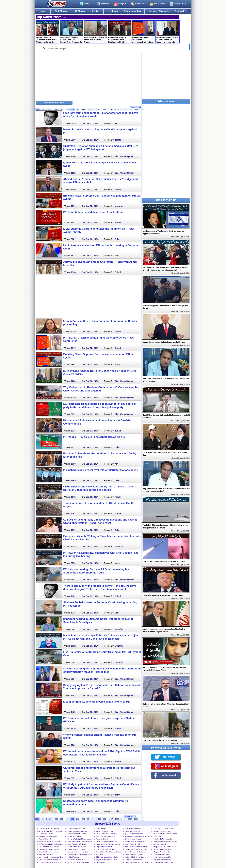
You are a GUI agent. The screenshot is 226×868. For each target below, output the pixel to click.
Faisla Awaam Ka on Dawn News (137, 862)
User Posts (112, 11)
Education (100, 854)
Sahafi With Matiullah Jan (77, 847)
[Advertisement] (88, 77)
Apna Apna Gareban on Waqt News (164, 829)
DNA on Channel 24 (103, 862)
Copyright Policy (180, 4)
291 (72, 110)
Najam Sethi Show (74, 836)
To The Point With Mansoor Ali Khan (78, 863)
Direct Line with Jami (132, 831)
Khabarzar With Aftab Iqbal (77, 831)
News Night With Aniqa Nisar (135, 829)
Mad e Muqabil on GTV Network (50, 831)
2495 (123, 110)
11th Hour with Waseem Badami (108, 857)
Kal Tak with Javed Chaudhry (107, 834)
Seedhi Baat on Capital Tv (163, 831)
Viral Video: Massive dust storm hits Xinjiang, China (95, 32)
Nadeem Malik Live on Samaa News (136, 857)
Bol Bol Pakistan (73, 857)
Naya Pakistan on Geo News (106, 860)
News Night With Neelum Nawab (165, 834)
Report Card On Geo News (134, 842)
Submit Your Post (133, 11)
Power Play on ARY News (77, 834)
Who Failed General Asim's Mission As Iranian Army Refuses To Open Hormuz (71, 32)
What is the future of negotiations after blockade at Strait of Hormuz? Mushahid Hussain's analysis (120, 32)
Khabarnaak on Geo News (77, 849)
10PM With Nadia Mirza (133, 854)
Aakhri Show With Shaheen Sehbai (109, 852)
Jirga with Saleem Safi (104, 847)
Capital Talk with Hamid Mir (49, 852)
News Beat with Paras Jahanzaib (108, 844)
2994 (130, 110)
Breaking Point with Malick (163, 849)
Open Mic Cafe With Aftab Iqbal (50, 862)
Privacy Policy (159, 4)
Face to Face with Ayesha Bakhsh (80, 842)
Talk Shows (61, 11)
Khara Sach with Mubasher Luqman (106, 837)
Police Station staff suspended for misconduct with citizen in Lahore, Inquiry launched (144, 32)
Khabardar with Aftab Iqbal (77, 829)
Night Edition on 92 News (77, 844)
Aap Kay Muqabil (160, 844)
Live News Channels (158, 11)
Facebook (105, 4)
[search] (86, 49)
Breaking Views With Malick (49, 836)
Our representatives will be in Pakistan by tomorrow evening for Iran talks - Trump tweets (168, 32)
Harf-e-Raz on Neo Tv (75, 860)
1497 (111, 110)
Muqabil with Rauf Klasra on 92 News (165, 847)
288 (56, 110)
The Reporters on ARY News (49, 847)
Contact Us (139, 4)
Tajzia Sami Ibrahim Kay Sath (78, 852)
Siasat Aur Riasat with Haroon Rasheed (50, 842)
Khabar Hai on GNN (46, 839)
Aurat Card (157, 836)
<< (43, 110)
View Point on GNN (46, 854)
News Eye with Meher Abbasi (107, 842)
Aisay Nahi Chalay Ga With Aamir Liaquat (137, 837)
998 (105, 110)
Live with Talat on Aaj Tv (162, 860)
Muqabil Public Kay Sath (162, 852)
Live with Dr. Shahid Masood (49, 829)
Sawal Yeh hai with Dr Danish (135, 852)
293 (83, 110)
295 (94, 110)
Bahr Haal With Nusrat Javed (164, 839)
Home (43, 11)
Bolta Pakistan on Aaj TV (162, 857)
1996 (117, 110)
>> (142, 819)
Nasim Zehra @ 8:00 (132, 844)
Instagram (122, 4)
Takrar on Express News (134, 860)
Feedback (180, 11)
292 (78, 110)
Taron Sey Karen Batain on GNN (165, 842)
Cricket (96, 11)
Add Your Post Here (54, 103)
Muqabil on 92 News (46, 834)
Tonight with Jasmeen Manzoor (136, 849)
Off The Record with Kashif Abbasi (51, 844)
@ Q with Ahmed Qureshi (134, 834)
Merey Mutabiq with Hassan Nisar (51, 857)
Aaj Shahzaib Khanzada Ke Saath (80, 854)
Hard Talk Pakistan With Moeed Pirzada (50, 860)
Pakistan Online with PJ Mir (163, 862)
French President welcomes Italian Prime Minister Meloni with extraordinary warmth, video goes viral (47, 32)
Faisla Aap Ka (101, 829)
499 (99, 110)
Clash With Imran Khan (104, 831)
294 (89, 110)
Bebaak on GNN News (162, 854)
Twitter (87, 4)
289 (62, 110)
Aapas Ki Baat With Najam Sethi (136, 847)
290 (67, 110)
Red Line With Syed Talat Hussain (80, 839)
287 (51, 110)
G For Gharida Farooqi (133, 839)
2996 (136, 110)
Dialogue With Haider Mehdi (49, 849)
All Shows (80, 11)
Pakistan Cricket (102, 839)
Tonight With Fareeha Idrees (106, 849)
